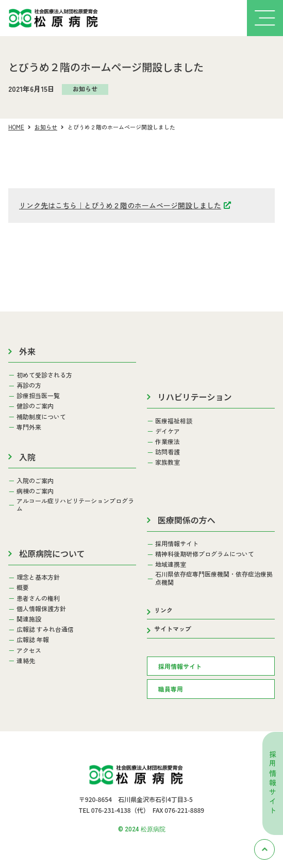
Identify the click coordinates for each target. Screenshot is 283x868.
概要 (23, 587)
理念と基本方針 (38, 577)
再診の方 (29, 385)
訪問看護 (168, 452)
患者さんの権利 (38, 598)
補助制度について (41, 417)
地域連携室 (171, 564)
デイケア (168, 431)
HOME (16, 127)
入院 (27, 457)
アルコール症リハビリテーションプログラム (75, 505)
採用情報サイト (273, 783)
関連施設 (29, 619)
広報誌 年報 (33, 640)
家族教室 (168, 462)
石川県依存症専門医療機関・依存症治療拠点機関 (214, 578)
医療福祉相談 (174, 421)
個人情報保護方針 (41, 609)
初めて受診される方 (44, 375)
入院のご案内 (35, 481)
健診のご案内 (35, 406)
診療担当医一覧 (38, 396)
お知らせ (46, 127)
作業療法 (168, 441)
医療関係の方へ (187, 520)
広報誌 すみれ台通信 (45, 629)
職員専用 (171, 689)
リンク (163, 610)
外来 (27, 351)
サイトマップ (173, 628)
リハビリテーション (195, 397)
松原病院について (52, 553)
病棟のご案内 (35, 491)
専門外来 (29, 427)
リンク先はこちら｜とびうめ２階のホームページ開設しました (120, 205)
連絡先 (26, 661)
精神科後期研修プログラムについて (205, 554)
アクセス (29, 650)
